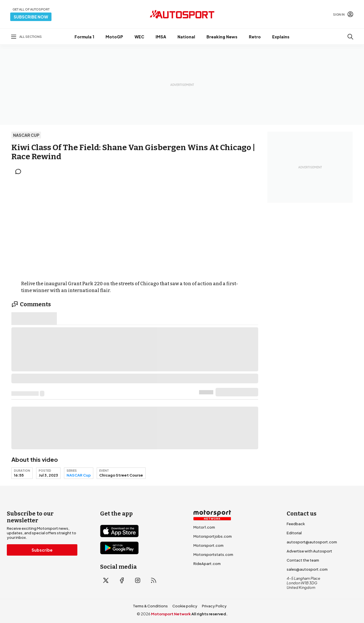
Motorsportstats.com (213, 554)
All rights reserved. (209, 614)
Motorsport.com (208, 545)
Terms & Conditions (150, 606)
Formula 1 (84, 37)
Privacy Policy (214, 606)
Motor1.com (204, 527)
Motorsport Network (171, 614)
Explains (281, 37)
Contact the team (303, 560)
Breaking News (222, 37)
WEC (139, 37)
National (186, 37)
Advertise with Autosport (309, 551)
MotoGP (114, 37)
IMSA (161, 37)
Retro (255, 37)
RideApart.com (207, 564)
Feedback (296, 524)
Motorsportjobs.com (213, 536)
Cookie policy (185, 606)
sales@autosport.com (307, 569)
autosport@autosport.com (312, 542)
